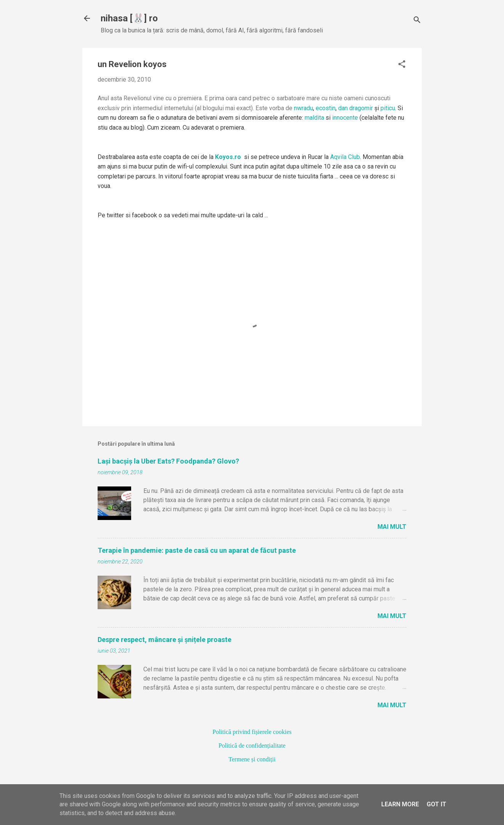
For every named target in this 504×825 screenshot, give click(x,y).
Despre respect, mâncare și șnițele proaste (165, 640)
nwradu (303, 108)
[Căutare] (417, 21)
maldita (314, 118)
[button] (402, 65)
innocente (345, 118)
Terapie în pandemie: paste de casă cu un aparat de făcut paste (197, 550)
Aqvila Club (345, 157)
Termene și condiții (252, 759)
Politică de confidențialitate (252, 746)
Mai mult (392, 527)
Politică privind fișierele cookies (252, 732)
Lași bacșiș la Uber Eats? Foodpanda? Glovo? (168, 461)
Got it (437, 804)
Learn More (400, 804)
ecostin (326, 108)
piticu (388, 108)
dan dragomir (356, 108)
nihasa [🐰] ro (129, 18)
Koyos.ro (228, 157)
